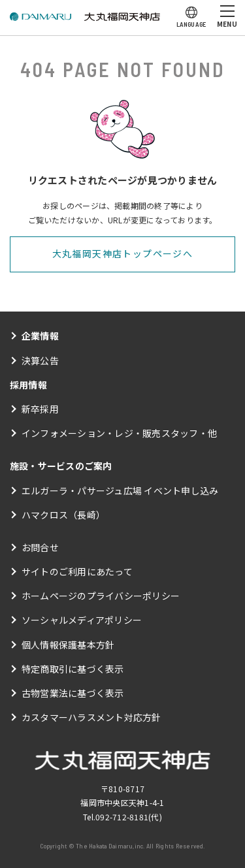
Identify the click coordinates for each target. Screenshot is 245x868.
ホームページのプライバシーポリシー (101, 596)
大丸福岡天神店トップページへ (123, 253)
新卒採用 (40, 409)
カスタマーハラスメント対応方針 (91, 717)
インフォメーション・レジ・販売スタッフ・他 (119, 433)
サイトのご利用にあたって (77, 571)
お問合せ (40, 547)
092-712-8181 (122, 817)
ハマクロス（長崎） (63, 515)
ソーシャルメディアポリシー (82, 620)
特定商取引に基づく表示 (73, 669)
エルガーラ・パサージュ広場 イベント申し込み (120, 490)
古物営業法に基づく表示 (73, 693)
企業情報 (40, 336)
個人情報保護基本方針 (68, 645)
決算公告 (40, 361)
